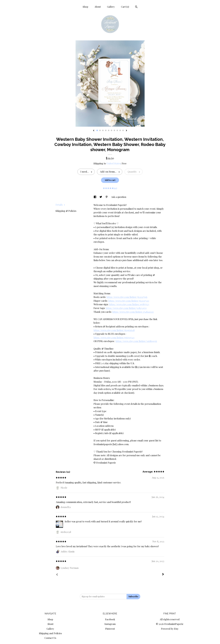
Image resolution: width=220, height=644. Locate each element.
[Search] (136, 7)
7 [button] (114, 130)
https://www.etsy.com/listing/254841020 (133, 312)
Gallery (111, 7)
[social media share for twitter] (101, 197)
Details (60, 205)
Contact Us (50, 638)
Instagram (110, 624)
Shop (85, 7)
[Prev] (57, 575)
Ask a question (119, 197)
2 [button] (100, 130)
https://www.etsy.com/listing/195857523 (129, 304)
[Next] (163, 575)
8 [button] (117, 130)
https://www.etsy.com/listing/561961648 (114, 330)
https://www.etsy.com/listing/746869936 (136, 341)
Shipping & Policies (66, 211)
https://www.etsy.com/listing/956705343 (114, 338)
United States (114, 163)
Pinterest (110, 629)
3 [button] (103, 130)
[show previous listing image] (94, 131)
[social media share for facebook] (95, 197)
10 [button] (123, 130)
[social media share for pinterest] (107, 197)
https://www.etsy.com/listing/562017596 (127, 297)
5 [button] (109, 130)
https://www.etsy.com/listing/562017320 (129, 301)
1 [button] (97, 130)
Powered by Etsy (170, 629)
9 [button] (120, 130)
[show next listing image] (126, 131)
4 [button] (106, 130)
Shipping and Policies (50, 633)
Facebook (110, 619)
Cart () (125, 7)
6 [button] (112, 130)
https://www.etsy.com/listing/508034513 (126, 308)
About (98, 7)
